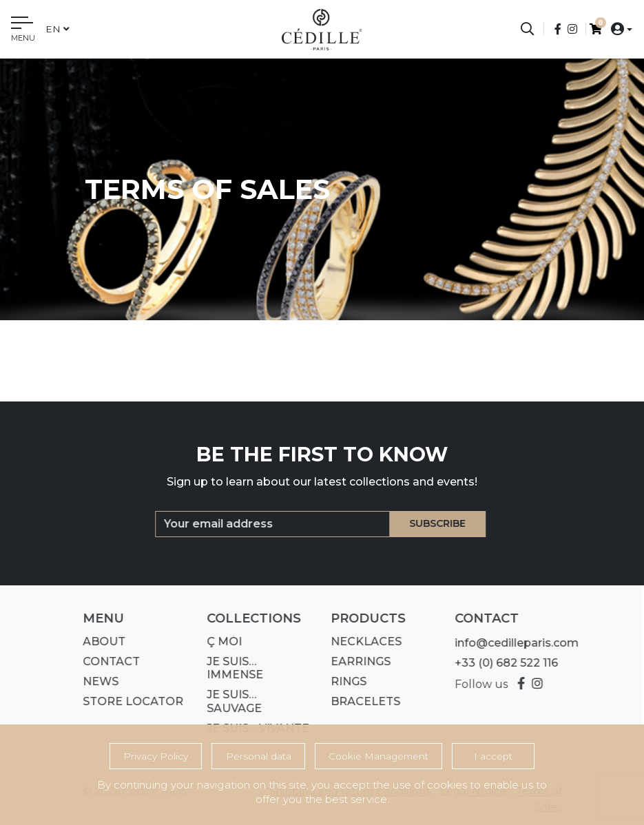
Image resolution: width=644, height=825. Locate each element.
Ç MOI (219, 641)
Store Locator (127, 701)
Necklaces (361, 641)
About (98, 641)
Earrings (355, 661)
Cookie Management (378, 756)
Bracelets (360, 701)
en (58, 29)
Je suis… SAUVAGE (229, 701)
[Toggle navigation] (23, 31)
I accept (493, 756)
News (95, 681)
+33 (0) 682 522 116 (501, 663)
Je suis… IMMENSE (229, 668)
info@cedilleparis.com (511, 643)
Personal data (259, 756)
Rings (343, 681)
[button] (617, 29)
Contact (106, 661)
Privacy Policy (156, 756)
